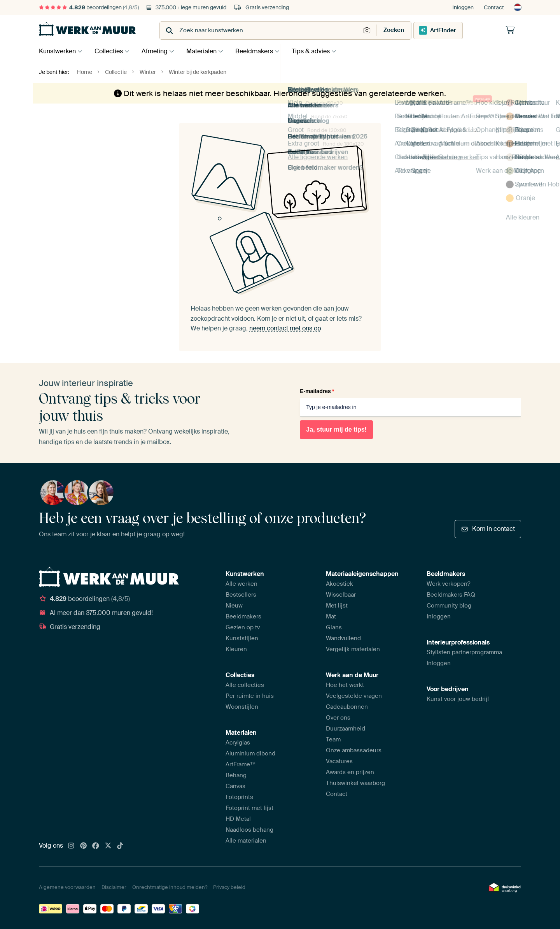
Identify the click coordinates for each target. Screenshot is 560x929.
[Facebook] (96, 846)
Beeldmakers (262, 51)
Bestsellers (241, 595)
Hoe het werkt (345, 685)
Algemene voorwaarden (67, 887)
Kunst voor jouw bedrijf (458, 699)
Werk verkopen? (448, 584)
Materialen (207, 51)
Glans (334, 627)
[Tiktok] (120, 846)
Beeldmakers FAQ (451, 595)
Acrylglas (238, 743)
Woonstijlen (242, 707)
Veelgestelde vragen (354, 696)
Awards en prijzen (350, 772)
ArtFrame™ (241, 764)
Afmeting (158, 51)
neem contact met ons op (285, 328)
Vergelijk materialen (353, 649)
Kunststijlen (242, 638)
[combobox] (261, 31)
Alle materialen (246, 841)
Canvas (235, 786)
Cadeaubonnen (347, 707)
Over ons (338, 718)
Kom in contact (488, 529)
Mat (331, 616)
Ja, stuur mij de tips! (336, 429)
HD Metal (238, 819)
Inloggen (463, 7)
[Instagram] (71, 846)
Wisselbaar (341, 595)
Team (333, 739)
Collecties (111, 51)
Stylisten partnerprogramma (464, 652)
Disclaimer (114, 887)
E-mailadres (317, 391)
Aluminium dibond (250, 753)
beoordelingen (89, 7)
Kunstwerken (57, 51)
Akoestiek (339, 584)
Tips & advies (320, 51)
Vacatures (339, 761)
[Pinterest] (84, 846)
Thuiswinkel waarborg (355, 783)
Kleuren (236, 649)
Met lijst (337, 606)
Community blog (449, 606)
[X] (108, 846)
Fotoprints (239, 797)
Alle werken (241, 584)
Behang (236, 775)
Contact (494, 7)
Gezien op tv (243, 627)
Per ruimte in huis (250, 696)
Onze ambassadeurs (354, 750)
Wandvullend (343, 638)
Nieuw (234, 606)
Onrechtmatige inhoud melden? (170, 887)
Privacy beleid (229, 887)
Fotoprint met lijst (249, 808)
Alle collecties (245, 685)
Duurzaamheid (346, 729)
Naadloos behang (249, 830)
